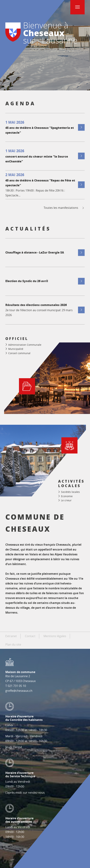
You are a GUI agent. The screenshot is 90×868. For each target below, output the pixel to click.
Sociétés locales (70, 492)
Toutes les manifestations (64, 208)
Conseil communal (19, 353)
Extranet (11, 636)
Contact (30, 636)
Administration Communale (25, 345)
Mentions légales (55, 636)
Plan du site (13, 644)
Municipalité (16, 349)
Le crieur (66, 500)
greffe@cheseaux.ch (19, 691)
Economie (67, 496)
